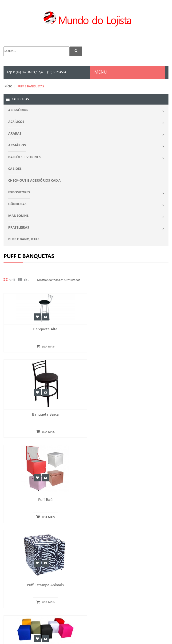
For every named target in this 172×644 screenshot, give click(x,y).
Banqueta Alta (43, 329)
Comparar (43, 317)
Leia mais (46, 347)
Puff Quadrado (43, 500)
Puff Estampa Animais (129, 434)
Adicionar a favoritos (35, 317)
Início (8, 87)
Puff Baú (43, 434)
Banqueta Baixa (129, 348)
